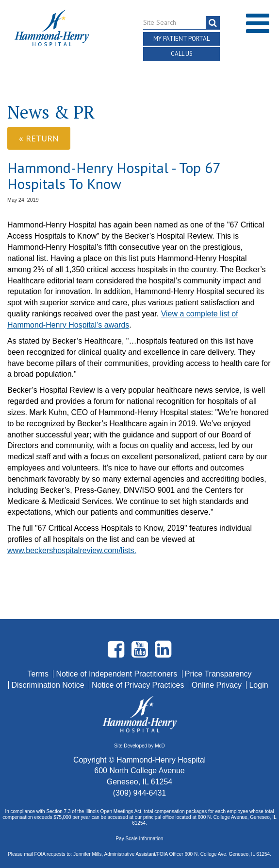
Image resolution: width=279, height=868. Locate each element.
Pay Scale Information (140, 839)
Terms (39, 674)
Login (258, 685)
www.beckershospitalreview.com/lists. (72, 550)
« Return (39, 138)
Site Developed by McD (139, 746)
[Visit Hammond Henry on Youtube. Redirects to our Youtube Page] (141, 653)
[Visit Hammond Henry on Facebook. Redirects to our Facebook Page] (117, 653)
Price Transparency (218, 674)
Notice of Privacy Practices (139, 685)
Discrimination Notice (49, 685)
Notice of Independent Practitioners (117, 674)
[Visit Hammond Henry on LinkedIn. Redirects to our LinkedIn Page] (163, 653)
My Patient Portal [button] (181, 39)
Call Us (182, 54)
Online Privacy (218, 685)
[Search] (213, 23)
